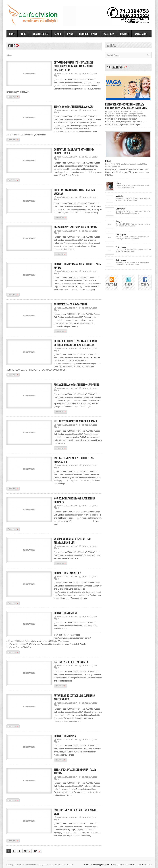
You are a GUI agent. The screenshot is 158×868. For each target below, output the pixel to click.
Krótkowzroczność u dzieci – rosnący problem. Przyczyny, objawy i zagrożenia (126, 106)
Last (37, 851)
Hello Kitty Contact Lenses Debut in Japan (75, 421)
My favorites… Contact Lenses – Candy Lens (76, 385)
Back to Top (147, 865)
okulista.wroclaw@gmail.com (96, 865)
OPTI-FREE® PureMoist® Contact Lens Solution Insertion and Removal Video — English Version (75, 66)
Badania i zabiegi (40, 34)
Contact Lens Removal (65, 736)
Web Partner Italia (128, 865)
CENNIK (58, 34)
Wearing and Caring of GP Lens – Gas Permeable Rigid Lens (73, 541)
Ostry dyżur (121, 234)
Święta (119, 222)
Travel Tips (115, 865)
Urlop (108, 161)
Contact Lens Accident (66, 613)
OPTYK (70, 34)
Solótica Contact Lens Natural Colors (74, 107)
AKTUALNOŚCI (141, 34)
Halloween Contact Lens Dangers (71, 662)
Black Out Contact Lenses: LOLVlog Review (75, 227)
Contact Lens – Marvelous (68, 573)
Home (12, 34)
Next (27, 851)
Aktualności (115, 67)
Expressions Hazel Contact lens (70, 305)
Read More (13, 97)
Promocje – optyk (88, 34)
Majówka (120, 196)
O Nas (23, 34)
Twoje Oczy (109, 34)
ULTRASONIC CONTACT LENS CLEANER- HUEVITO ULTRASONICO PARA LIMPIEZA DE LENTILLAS (76, 343)
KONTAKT (124, 34)
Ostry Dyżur (121, 209)
